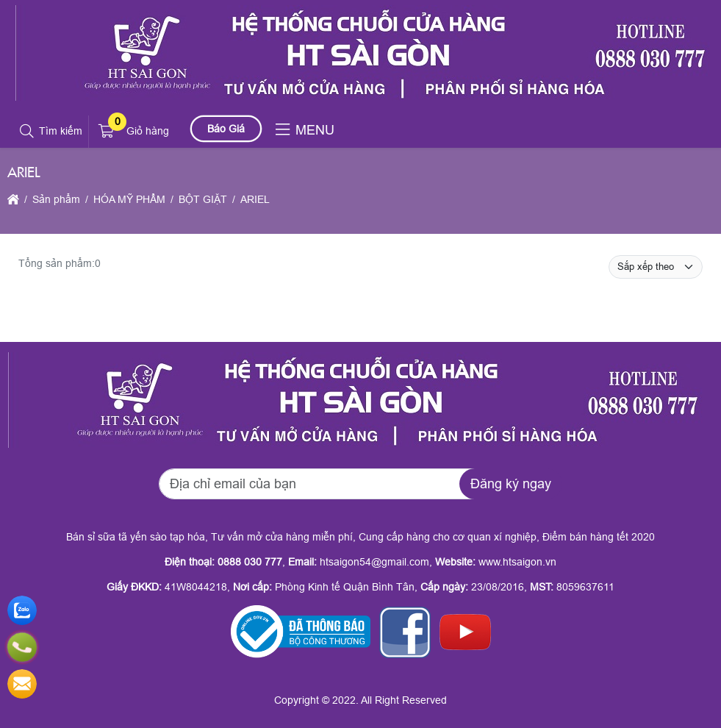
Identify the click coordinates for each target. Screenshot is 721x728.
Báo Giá (226, 129)
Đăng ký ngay (511, 484)
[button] (28, 132)
